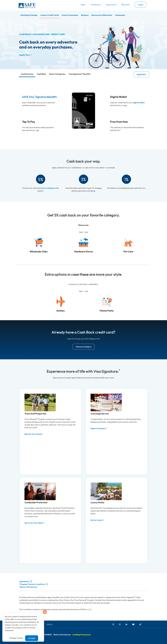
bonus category (48, 188)
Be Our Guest (97, 510)
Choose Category (84, 347)
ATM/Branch (96, 5)
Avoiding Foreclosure (82, 614)
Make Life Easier (99, 428)
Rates (83, 5)
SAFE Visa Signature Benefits (39, 97)
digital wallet (139, 103)
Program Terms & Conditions (33, 563)
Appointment (111, 5)
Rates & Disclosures (28, 566)
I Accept (32, 638)
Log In (141, 5)
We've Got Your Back (34, 512)
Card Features (27, 74)
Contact (30, 603)
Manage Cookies (16, 638)
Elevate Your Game (34, 434)
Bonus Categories (57, 74)
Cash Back (41, 74)
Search (126, 5)
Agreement (24, 560)
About (50, 603)
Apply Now (24, 55)
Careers (40, 603)
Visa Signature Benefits (80, 74)
